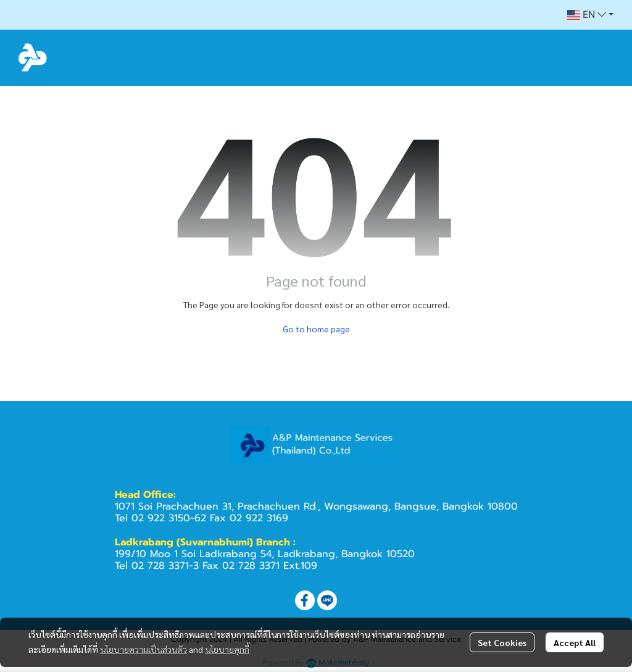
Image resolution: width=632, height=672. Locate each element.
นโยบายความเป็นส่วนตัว (143, 649)
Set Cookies (502, 642)
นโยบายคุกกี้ (227, 649)
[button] (590, 15)
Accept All (575, 642)
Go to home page (316, 329)
